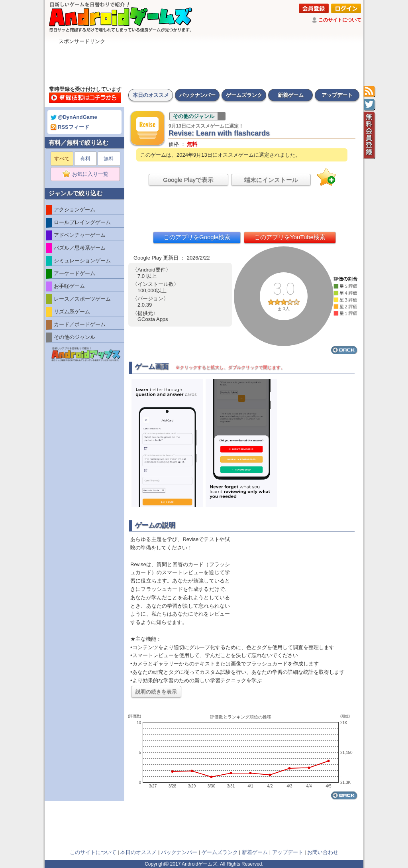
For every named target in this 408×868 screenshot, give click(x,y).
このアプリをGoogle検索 (197, 237)
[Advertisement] (204, 63)
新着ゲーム (291, 95)
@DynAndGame (74, 117)
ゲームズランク (244, 95)
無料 (109, 158)
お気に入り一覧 (88, 174)
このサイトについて (340, 20)
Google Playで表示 (188, 180)
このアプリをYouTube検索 (290, 237)
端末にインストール (271, 180)
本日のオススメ (151, 95)
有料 (85, 158)
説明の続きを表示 (156, 692)
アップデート (337, 95)
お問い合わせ (323, 852)
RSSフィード (70, 127)
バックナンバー (197, 95)
